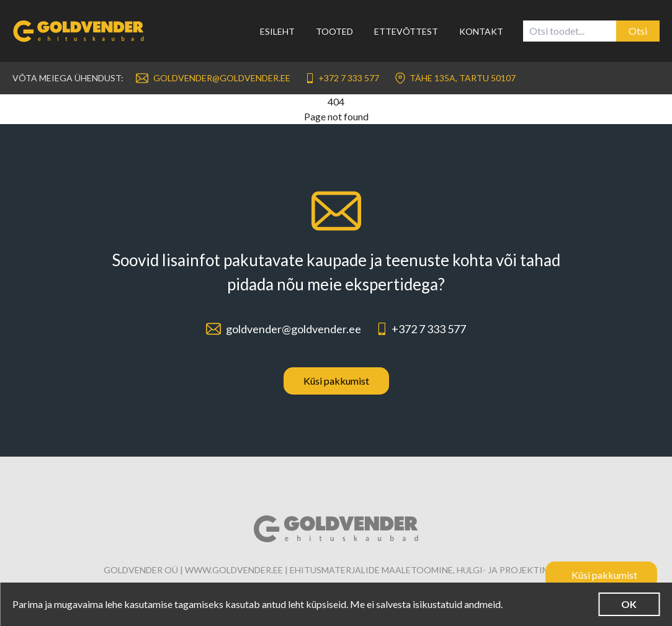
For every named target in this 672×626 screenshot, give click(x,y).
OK (629, 604)
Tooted (334, 31)
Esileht (277, 31)
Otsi (638, 31)
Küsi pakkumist (336, 381)
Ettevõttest (406, 31)
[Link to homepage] (86, 31)
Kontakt (481, 31)
